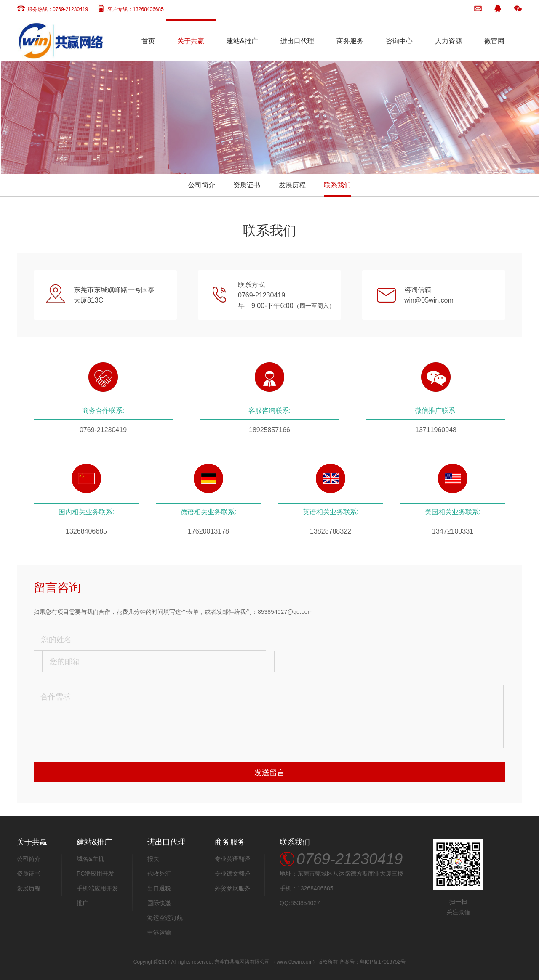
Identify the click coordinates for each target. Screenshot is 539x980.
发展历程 (292, 185)
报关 (153, 859)
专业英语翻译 (232, 859)
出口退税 (159, 888)
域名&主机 (90, 859)
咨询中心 (399, 41)
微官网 (494, 41)
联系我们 (337, 185)
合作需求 (269, 717)
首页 (148, 41)
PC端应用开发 (95, 874)
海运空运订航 (165, 918)
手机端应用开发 (97, 888)
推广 (83, 903)
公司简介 (202, 185)
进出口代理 (297, 41)
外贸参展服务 (232, 888)
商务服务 (350, 41)
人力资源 (448, 41)
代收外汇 (159, 874)
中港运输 (159, 932)
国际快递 (159, 903)
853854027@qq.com (285, 612)
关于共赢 (191, 41)
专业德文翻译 (232, 874)
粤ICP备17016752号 (383, 962)
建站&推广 (242, 41)
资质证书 (247, 185)
